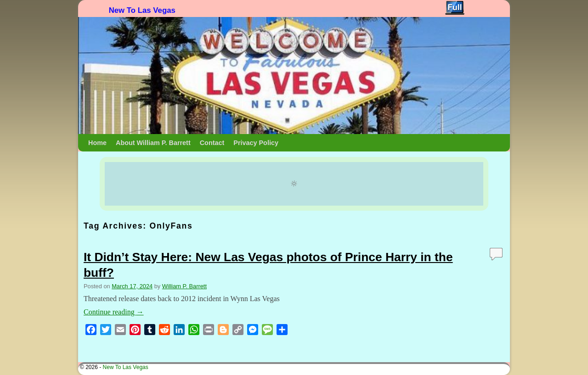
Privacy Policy (256, 143)
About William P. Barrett (153, 143)
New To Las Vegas (142, 10)
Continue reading (114, 312)
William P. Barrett (184, 286)
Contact (212, 143)
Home (97, 143)
